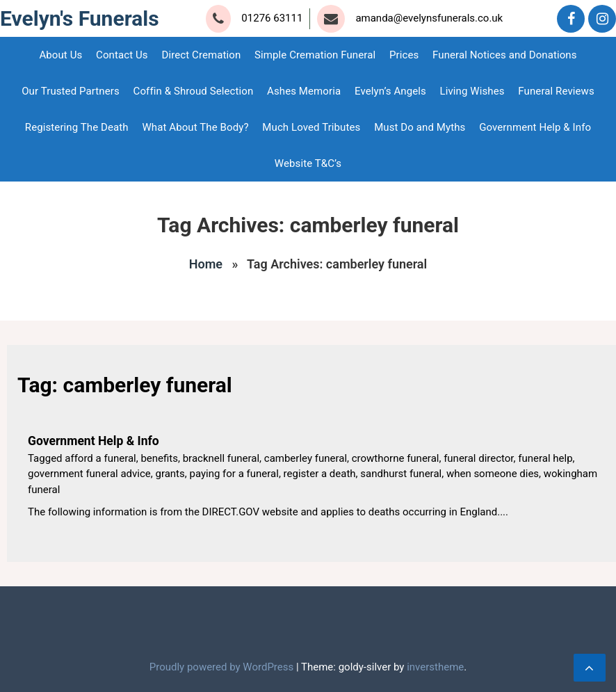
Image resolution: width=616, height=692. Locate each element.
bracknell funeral (221, 458)
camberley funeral (306, 458)
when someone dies (493, 474)
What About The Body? (195, 127)
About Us (60, 55)
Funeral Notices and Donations (505, 55)
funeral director (478, 458)
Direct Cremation (201, 55)
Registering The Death (77, 127)
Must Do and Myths (420, 127)
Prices (404, 55)
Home (206, 264)
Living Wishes (472, 91)
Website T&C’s (308, 163)
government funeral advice (89, 474)
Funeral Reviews (556, 91)
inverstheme (435, 667)
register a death (320, 474)
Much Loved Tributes (311, 127)
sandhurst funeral (401, 474)
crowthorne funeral (396, 458)
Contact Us (122, 55)
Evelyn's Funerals (80, 18)
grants (170, 474)
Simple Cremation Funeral (315, 55)
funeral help (545, 458)
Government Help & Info (535, 127)
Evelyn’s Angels (390, 91)
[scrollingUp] (590, 668)
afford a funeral (100, 458)
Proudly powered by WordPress (223, 667)
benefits (159, 458)
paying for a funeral (234, 474)
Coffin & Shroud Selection (194, 91)
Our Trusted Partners (71, 91)
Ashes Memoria (304, 91)
